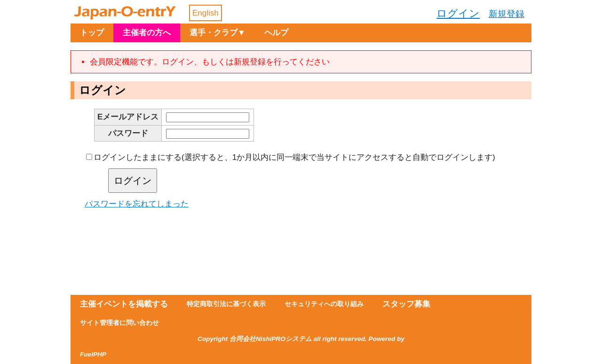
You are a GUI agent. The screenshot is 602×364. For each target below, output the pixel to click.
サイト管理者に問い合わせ (119, 323)
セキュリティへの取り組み (324, 304)
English (206, 13)
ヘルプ (276, 33)
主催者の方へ (147, 33)
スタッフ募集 (406, 304)
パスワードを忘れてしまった (137, 204)
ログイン (458, 13)
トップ (92, 33)
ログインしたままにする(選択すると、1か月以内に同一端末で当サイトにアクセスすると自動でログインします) (294, 157)
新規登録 (507, 14)
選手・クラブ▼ (218, 33)
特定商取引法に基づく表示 (226, 304)
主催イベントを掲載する (124, 304)
